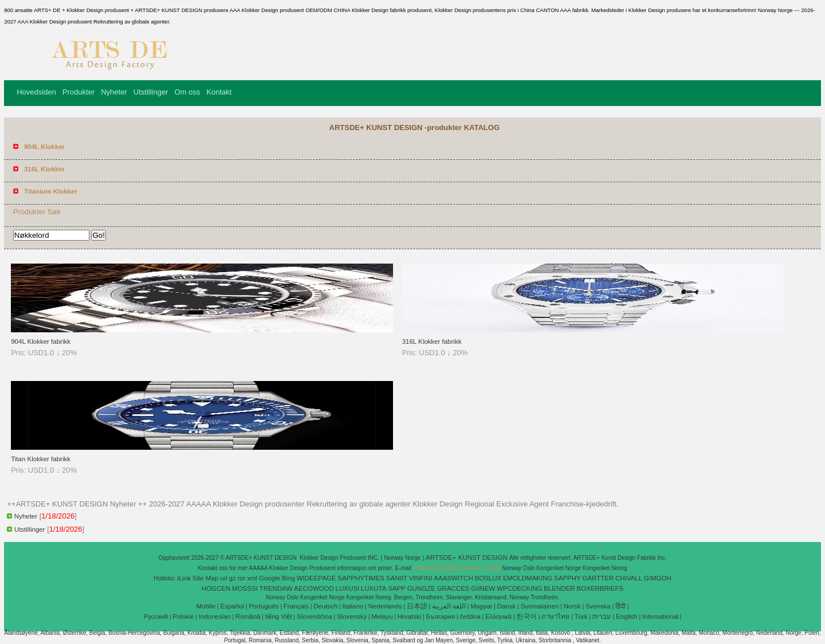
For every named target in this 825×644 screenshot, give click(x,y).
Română (248, 616)
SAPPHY (567, 578)
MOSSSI (245, 588)
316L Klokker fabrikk (432, 341)
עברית (602, 616)
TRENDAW (276, 588)
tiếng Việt (279, 616)
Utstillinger (151, 92)
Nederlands (385, 606)
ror (241, 578)
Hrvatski (410, 616)
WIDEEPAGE (317, 578)
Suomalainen (539, 606)
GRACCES (453, 588)
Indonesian (215, 616)
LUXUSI (348, 588)
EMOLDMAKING (528, 578)
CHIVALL (629, 578)
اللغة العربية (449, 606)
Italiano (353, 606)
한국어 (527, 616)
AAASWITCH (453, 578)
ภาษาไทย (555, 616)
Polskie (183, 616)
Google (270, 578)
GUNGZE (421, 588)
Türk (581, 616)
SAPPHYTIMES (361, 578)
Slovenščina (315, 616)
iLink (184, 578)
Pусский (156, 616)
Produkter (78, 92)
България (440, 616)
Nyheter (114, 92)
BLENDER (559, 588)
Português (264, 606)
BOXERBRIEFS (600, 588)
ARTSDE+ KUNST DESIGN (467, 557)
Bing (288, 578)
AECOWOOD (314, 588)
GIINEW (483, 588)
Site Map (205, 578)
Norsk (572, 606)
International (660, 616)
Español (232, 606)
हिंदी (620, 606)
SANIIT (397, 578)
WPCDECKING (519, 588)
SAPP (397, 588)
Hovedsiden (36, 92)
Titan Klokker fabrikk (41, 459)
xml (252, 578)
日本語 (417, 606)
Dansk (507, 606)
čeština (470, 616)
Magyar (481, 606)
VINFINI (421, 578)
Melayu (382, 616)
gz (233, 578)
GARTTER (598, 578)
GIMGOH (658, 578)
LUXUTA (374, 588)
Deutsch (325, 606)
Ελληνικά (498, 616)
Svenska (598, 606)
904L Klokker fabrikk (41, 341)
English (627, 616)
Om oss (187, 92)
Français (296, 606)
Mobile (206, 606)
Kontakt (219, 92)
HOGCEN (216, 588)
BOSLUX (488, 578)
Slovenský (352, 616)
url (224, 578)
